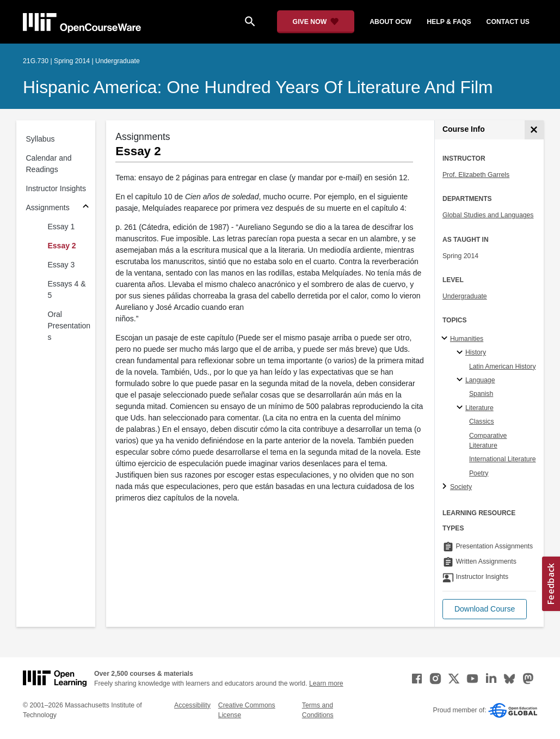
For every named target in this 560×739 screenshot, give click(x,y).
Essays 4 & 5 (67, 289)
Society (461, 487)
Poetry (479, 473)
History (476, 352)
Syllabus (41, 139)
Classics (482, 422)
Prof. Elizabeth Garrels (476, 175)
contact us (508, 22)
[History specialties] (461, 353)
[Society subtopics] (446, 487)
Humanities (467, 339)
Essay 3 (61, 265)
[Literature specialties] (461, 408)
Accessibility (192, 705)
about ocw (390, 22)
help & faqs (449, 22)
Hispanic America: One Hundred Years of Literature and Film (258, 87)
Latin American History (503, 367)
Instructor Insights (56, 188)
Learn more (326, 683)
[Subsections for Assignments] (86, 208)
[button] (485, 609)
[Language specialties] (461, 380)
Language (480, 380)
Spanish (481, 394)
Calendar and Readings (49, 164)
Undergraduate (465, 296)
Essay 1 (61, 227)
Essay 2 (62, 246)
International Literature (503, 459)
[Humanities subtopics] (446, 339)
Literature (479, 408)
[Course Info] (534, 130)
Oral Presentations (69, 326)
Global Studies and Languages (488, 215)
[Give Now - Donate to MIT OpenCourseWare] (316, 22)
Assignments (48, 207)
